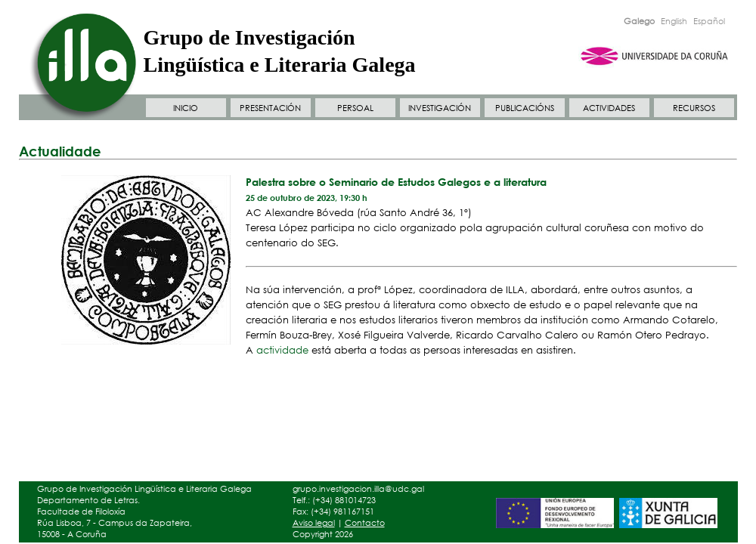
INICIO (186, 108)
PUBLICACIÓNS (525, 108)
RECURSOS (694, 108)
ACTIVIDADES (609, 108)
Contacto (365, 523)
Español (709, 21)
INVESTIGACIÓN (440, 108)
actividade (284, 350)
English (674, 21)
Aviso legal (314, 523)
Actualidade (60, 151)
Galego (639, 21)
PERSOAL (355, 108)
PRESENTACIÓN (270, 108)
